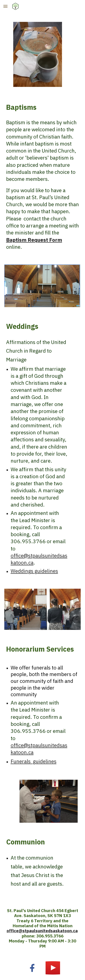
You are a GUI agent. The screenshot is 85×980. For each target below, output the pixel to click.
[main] (43, 107)
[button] (5, 6)
